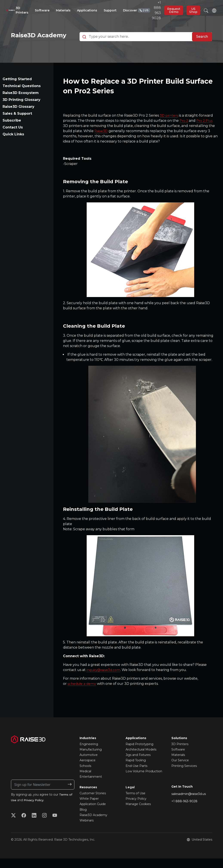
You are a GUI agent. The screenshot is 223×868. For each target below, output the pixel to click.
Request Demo (174, 10)
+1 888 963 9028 (149, 10)
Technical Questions (22, 96)
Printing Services (184, 775)
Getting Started (17, 89)
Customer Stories (93, 803)
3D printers (169, 125)
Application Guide (93, 814)
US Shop (193, 10)
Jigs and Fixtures (138, 765)
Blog (83, 819)
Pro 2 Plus (206, 130)
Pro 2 (184, 130)
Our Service (180, 770)
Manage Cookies (138, 814)
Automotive (89, 765)
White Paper (89, 808)
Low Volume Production (144, 781)
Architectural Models (141, 759)
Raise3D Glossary (18, 116)
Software (178, 759)
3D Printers (180, 754)
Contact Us (13, 137)
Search (202, 41)
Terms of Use (135, 803)
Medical (85, 781)
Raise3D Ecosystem (21, 102)
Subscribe (12, 130)
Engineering (89, 754)
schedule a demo (82, 693)
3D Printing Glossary (22, 109)
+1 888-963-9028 (184, 811)
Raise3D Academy (93, 825)
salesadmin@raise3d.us (189, 803)
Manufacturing (91, 759)
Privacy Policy (35, 810)
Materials (178, 765)
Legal (130, 797)
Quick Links (13, 144)
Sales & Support (17, 123)
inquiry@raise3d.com (104, 680)
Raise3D (101, 141)
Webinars (87, 830)
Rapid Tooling (136, 770)
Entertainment (91, 786)
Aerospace (88, 770)
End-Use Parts (136, 775)
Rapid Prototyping (139, 754)
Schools (85, 775)
